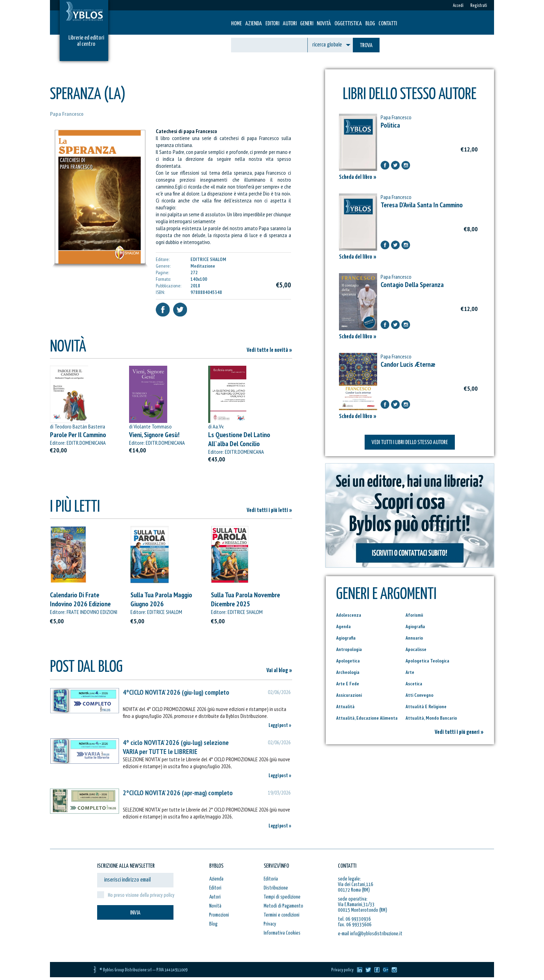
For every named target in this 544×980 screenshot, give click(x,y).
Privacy (270, 924)
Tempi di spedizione (282, 897)
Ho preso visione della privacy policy (141, 895)
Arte (410, 672)
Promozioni (219, 915)
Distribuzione (276, 888)
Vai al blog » (279, 671)
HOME (236, 24)
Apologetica (348, 661)
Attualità (345, 706)
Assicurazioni (349, 695)
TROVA (366, 46)
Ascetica (414, 684)
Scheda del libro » (358, 177)
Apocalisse (416, 649)
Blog (370, 24)
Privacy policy (342, 970)
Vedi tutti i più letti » (269, 510)
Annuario (414, 638)
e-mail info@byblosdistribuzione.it (370, 934)
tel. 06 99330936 (354, 919)
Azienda (254, 24)
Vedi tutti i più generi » (459, 732)
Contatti (388, 24)
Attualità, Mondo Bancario (431, 718)
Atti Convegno (419, 695)
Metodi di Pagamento (283, 906)
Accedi (458, 6)
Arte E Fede (348, 684)
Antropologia (349, 649)
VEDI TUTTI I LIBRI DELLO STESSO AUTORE (410, 443)
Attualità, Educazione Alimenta (367, 718)
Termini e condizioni (282, 915)
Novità (324, 24)
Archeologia (348, 672)
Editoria (271, 879)
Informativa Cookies (282, 933)
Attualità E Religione (426, 706)
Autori (290, 24)
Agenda (343, 626)
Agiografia (415, 626)
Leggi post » (280, 725)
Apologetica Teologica (427, 661)
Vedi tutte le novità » (269, 350)
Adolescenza (349, 615)
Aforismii (414, 615)
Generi (307, 24)
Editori (272, 24)
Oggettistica (348, 24)
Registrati (479, 6)
